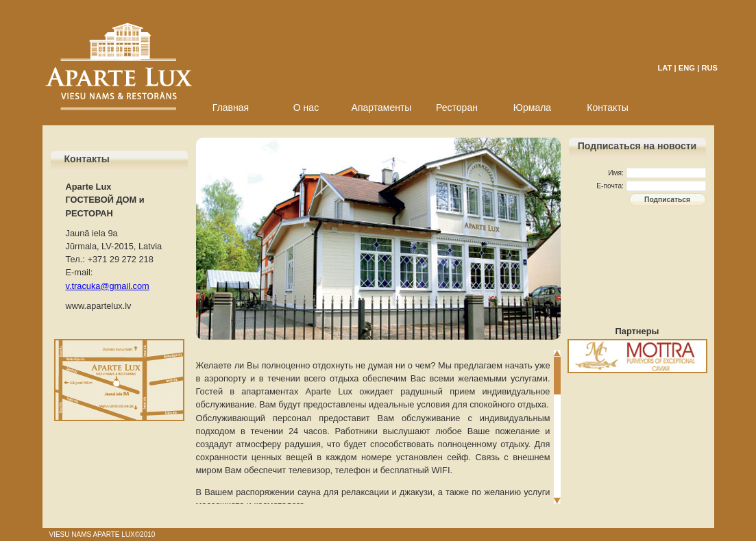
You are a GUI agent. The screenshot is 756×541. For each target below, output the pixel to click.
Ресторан (457, 108)
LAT (665, 68)
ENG (687, 68)
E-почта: (610, 186)
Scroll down (557, 501)
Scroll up (557, 353)
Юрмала (532, 108)
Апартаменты (382, 108)
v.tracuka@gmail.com (108, 286)
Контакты (607, 108)
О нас (306, 108)
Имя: (616, 173)
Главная (231, 108)
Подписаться (667, 200)
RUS (709, 68)
